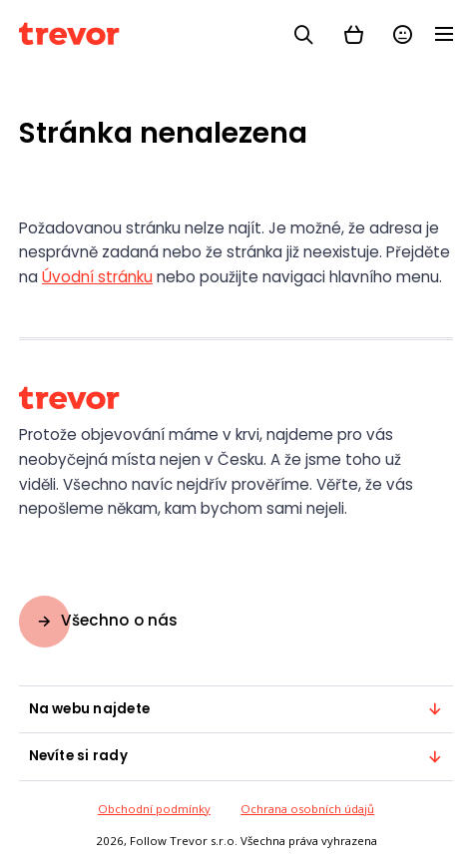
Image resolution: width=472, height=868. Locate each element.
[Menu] (444, 35)
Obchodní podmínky (154, 809)
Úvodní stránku (97, 277)
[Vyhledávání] (304, 34)
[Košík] (353, 34)
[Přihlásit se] (403, 34)
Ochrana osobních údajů (307, 809)
